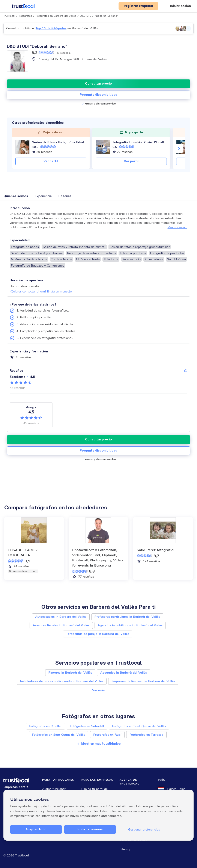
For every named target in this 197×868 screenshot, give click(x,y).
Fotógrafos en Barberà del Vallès (56, 16)
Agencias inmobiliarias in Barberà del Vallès (130, 625)
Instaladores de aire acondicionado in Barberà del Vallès (62, 681)
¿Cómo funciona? (54, 789)
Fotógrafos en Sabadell (87, 726)
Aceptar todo (36, 829)
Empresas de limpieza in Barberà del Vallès (143, 681)
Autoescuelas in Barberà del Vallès (61, 617)
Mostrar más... (177, 227)
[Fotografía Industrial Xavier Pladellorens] (103, 147)
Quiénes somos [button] (16, 196)
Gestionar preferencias (144, 829)
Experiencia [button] (43, 196)
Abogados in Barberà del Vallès (124, 673)
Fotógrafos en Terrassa (146, 735)
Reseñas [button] (65, 196)
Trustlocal (9, 16)
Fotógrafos (25, 16)
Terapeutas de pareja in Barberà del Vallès (98, 634)
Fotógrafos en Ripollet (46, 726)
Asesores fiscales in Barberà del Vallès (61, 625)
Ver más (99, 690)
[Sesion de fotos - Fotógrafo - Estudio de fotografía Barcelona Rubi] (23, 147)
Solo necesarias (90, 829)
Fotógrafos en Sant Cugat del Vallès (59, 735)
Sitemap (125, 849)
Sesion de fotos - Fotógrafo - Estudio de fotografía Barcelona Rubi (59, 142)
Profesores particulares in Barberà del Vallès (127, 617)
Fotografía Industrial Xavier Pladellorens (140, 142)
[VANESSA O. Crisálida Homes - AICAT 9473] (183, 147)
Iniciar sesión (180, 6)
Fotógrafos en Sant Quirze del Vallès (139, 726)
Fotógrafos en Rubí (107, 735)
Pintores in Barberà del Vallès (70, 673)
